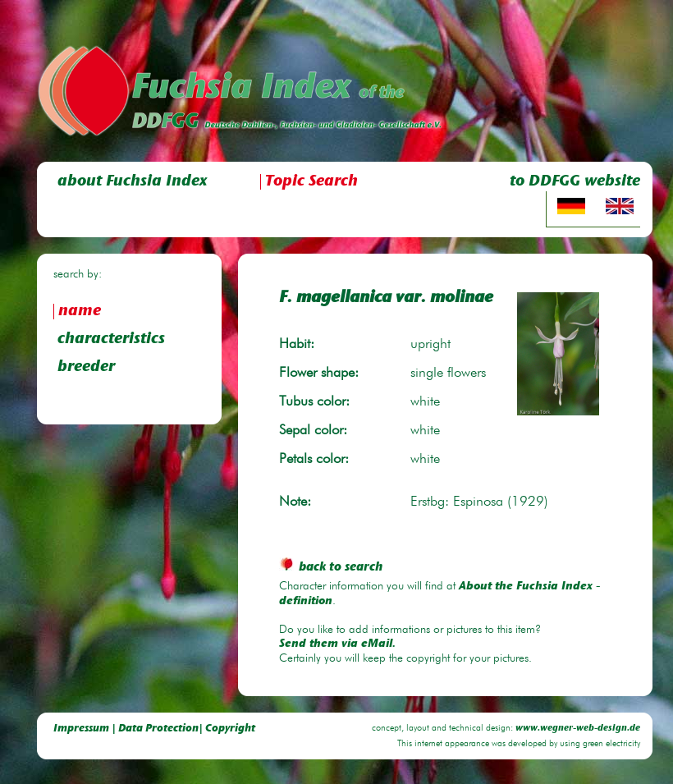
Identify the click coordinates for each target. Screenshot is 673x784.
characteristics (111, 339)
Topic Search (311, 182)
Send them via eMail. (337, 644)
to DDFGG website (575, 182)
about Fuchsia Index (132, 182)
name (80, 312)
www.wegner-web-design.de (578, 729)
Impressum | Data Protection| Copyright (154, 729)
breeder (86, 367)
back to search (331, 568)
